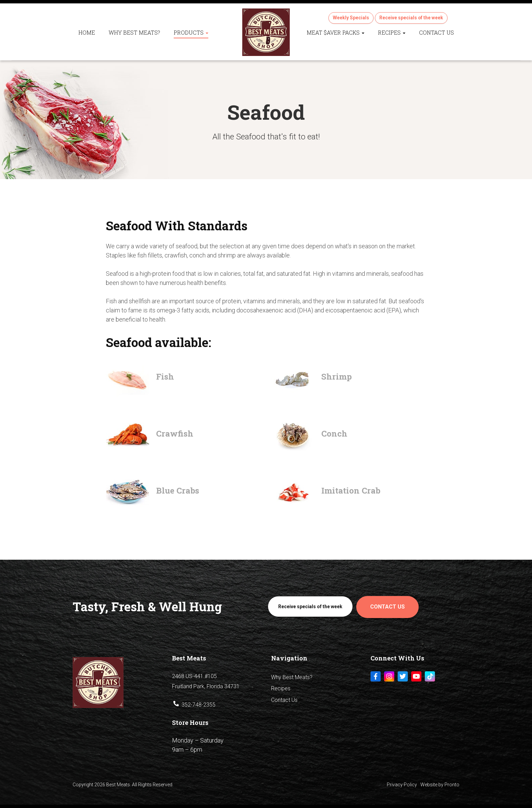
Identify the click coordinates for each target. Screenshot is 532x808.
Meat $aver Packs (336, 32)
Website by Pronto (440, 784)
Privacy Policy (402, 784)
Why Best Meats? (134, 32)
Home (87, 32)
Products (191, 32)
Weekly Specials (351, 18)
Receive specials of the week (411, 18)
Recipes (392, 32)
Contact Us (436, 32)
